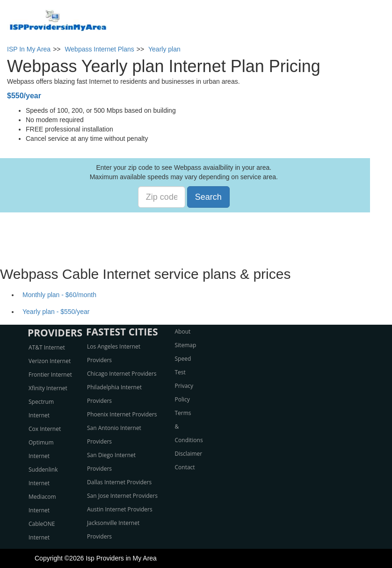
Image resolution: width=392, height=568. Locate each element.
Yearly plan (164, 49)
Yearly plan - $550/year (56, 312)
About (183, 331)
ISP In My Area (29, 49)
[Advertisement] (196, 233)
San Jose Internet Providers (122, 496)
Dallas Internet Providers (119, 482)
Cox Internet (45, 429)
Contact (185, 467)
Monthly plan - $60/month (59, 295)
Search (208, 197)
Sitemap (186, 345)
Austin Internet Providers (120, 509)
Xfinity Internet (48, 388)
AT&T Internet (47, 347)
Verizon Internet (50, 361)
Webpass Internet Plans (99, 49)
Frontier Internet (50, 375)
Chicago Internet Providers (122, 374)
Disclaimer (189, 454)
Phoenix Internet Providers (122, 414)
